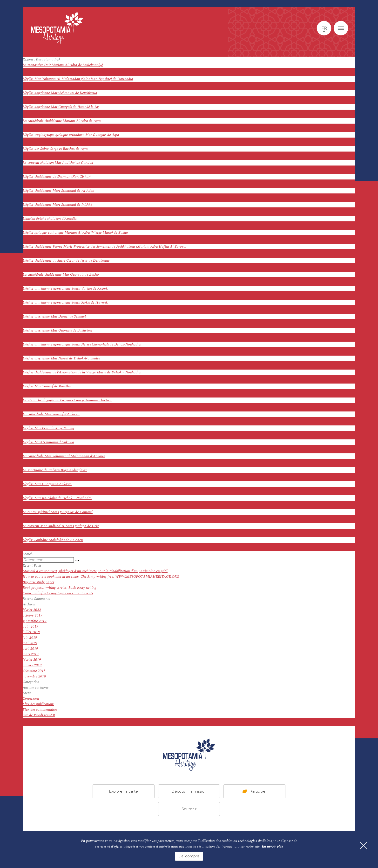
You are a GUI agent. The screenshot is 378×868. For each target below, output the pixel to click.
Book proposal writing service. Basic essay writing (59, 588)
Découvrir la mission (189, 791)
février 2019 (32, 660)
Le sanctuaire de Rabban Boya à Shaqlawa (55, 470)
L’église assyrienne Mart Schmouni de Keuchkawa (60, 93)
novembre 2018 (34, 676)
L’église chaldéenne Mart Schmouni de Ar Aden (58, 191)
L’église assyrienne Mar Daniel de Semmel (54, 316)
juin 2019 (30, 638)
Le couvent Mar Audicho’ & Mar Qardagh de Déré (61, 526)
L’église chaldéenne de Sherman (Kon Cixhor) (57, 177)
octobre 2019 (33, 615)
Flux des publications (38, 704)
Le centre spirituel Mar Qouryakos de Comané (58, 512)
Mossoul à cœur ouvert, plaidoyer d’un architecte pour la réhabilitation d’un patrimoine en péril (95, 571)
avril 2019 (30, 649)
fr (324, 28)
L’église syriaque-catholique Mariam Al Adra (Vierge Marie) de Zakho (75, 233)
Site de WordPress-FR (39, 715)
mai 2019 (30, 643)
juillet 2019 (31, 632)
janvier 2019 (32, 665)
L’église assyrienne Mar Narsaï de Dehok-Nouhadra (61, 358)
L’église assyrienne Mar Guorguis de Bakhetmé (58, 330)
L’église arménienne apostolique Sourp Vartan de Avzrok (65, 288)
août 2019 (30, 626)
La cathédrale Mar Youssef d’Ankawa (51, 414)
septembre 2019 (35, 621)
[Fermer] (364, 845)
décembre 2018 (34, 671)
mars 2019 (31, 654)
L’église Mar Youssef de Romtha (47, 386)
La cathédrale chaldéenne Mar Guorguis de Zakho (61, 275)
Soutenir (189, 809)
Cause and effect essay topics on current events (58, 593)
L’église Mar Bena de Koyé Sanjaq (48, 428)
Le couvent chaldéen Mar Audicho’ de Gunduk (58, 163)
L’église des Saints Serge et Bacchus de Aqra (55, 149)
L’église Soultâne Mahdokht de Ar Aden (53, 540)
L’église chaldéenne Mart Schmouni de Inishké (57, 205)
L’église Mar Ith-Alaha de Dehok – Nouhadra (57, 498)
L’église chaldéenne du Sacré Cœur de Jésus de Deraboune (66, 261)
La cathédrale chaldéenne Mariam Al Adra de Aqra (62, 121)
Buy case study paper (38, 582)
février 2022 (32, 610)
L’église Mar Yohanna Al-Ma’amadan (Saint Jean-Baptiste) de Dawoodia (78, 79)
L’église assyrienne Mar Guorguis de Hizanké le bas (61, 107)
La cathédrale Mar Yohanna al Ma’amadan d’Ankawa (64, 456)
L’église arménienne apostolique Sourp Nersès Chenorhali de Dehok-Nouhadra (82, 344)
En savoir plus (272, 846)
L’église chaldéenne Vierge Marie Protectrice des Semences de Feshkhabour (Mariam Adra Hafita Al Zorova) (105, 247)
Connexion (31, 699)
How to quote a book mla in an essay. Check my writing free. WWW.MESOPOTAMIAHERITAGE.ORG (101, 577)
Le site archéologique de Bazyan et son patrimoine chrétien (67, 400)
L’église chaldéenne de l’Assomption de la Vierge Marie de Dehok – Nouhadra (82, 372)
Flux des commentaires (40, 710)
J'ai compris (189, 856)
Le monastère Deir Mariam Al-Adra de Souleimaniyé (63, 65)
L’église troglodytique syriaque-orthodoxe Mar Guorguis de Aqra (71, 135)
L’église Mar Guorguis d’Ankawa (47, 484)
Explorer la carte (123, 791)
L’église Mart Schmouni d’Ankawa (48, 442)
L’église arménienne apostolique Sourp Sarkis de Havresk (65, 302)
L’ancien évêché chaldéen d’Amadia (50, 219)
